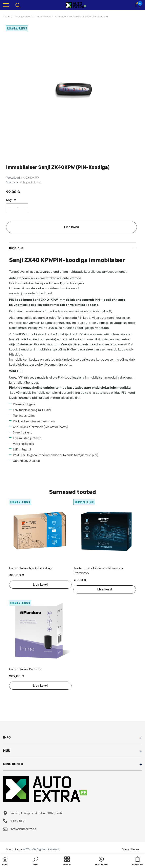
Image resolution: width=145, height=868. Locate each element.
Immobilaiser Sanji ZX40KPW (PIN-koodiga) (83, 17)
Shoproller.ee (130, 849)
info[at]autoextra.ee (23, 829)
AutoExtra (16, 849)
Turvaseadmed (23, 17)
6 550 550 (18, 821)
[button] (36, 862)
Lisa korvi (71, 227)
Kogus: (11, 200)
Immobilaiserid (45, 17)
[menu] (6, 5)
